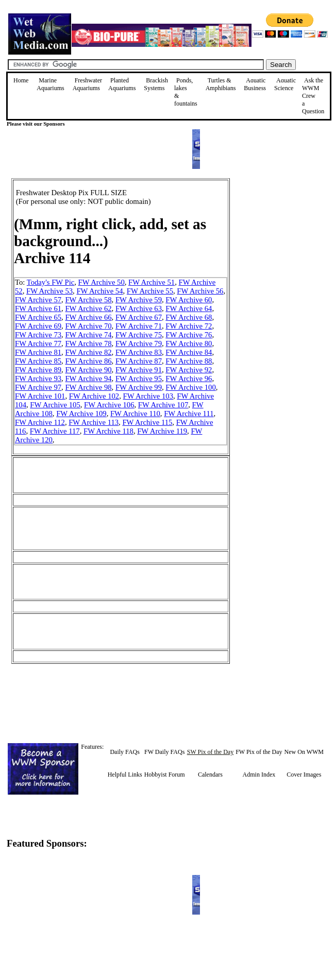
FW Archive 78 (88, 343)
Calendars (210, 775)
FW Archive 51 (152, 282)
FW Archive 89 (38, 370)
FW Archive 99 (139, 387)
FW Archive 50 (102, 282)
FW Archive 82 (88, 352)
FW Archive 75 (139, 335)
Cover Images (304, 775)
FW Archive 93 (38, 379)
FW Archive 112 (40, 422)
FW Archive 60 (189, 300)
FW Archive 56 (200, 291)
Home (21, 80)
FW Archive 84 (189, 352)
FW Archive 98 (88, 387)
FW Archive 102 (94, 396)
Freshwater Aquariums (87, 84)
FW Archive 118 (108, 431)
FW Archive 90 (88, 370)
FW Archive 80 (189, 343)
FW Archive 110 (135, 414)
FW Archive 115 (147, 422)
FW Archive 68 (189, 317)
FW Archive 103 (148, 396)
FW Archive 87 (139, 361)
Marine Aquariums (50, 84)
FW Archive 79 (139, 343)
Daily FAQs (124, 752)
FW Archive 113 (94, 422)
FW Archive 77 (38, 343)
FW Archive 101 (40, 396)
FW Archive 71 (139, 326)
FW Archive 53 (49, 291)
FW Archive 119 (162, 431)
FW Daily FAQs (164, 752)
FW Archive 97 (38, 387)
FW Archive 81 (38, 352)
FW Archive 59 (139, 300)
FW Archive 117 (55, 431)
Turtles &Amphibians (221, 84)
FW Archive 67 (139, 317)
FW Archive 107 (163, 405)
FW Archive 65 (38, 317)
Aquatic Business (255, 84)
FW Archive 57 (38, 300)
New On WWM (304, 752)
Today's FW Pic (51, 282)
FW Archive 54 (99, 291)
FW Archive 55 (150, 291)
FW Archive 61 (38, 308)
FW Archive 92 (189, 370)
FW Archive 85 (38, 361)
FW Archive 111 (189, 414)
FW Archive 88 (189, 361)
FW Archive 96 (189, 379)
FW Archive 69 (38, 326)
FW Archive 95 (139, 379)
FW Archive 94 (88, 379)
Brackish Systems (156, 84)
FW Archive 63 (139, 308)
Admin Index (259, 775)
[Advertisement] (282, 251)
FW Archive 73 (38, 335)
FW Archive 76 (189, 335)
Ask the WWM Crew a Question (313, 96)
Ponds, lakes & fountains (186, 92)
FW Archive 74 (88, 335)
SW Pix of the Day (210, 752)
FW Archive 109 (81, 414)
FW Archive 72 (189, 326)
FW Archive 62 (88, 308)
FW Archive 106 (109, 405)
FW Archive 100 (190, 387)
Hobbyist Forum (165, 775)
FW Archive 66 (88, 317)
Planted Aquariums (122, 84)
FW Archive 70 (88, 326)
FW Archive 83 (139, 352)
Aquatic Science (285, 84)
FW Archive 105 (55, 405)
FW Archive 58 (88, 300)
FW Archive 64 (189, 308)
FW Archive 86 (88, 361)
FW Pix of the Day (259, 752)
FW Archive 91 (139, 370)
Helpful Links (125, 775)
